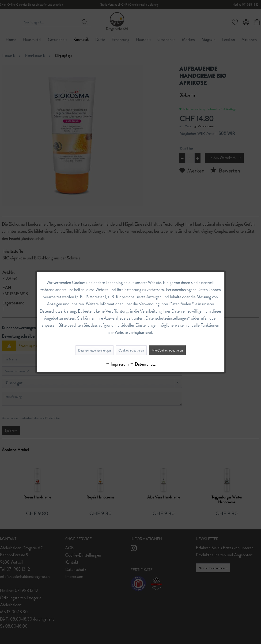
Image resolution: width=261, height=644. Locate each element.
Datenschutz (143, 364)
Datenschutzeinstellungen (95, 350)
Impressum (117, 364)
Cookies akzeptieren (131, 350)
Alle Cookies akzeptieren (167, 350)
